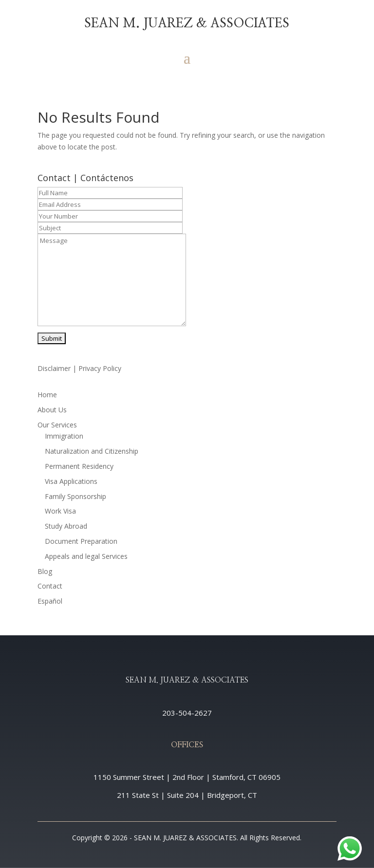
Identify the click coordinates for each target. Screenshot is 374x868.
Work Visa (60, 511)
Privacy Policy (100, 368)
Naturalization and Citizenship (92, 451)
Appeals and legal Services (86, 556)
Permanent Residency (79, 466)
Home (47, 395)
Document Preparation (81, 541)
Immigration (64, 436)
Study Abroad (66, 526)
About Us (52, 410)
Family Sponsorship (75, 496)
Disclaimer (54, 368)
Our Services (57, 425)
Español (50, 601)
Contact (50, 586)
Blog (45, 571)
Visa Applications (71, 481)
